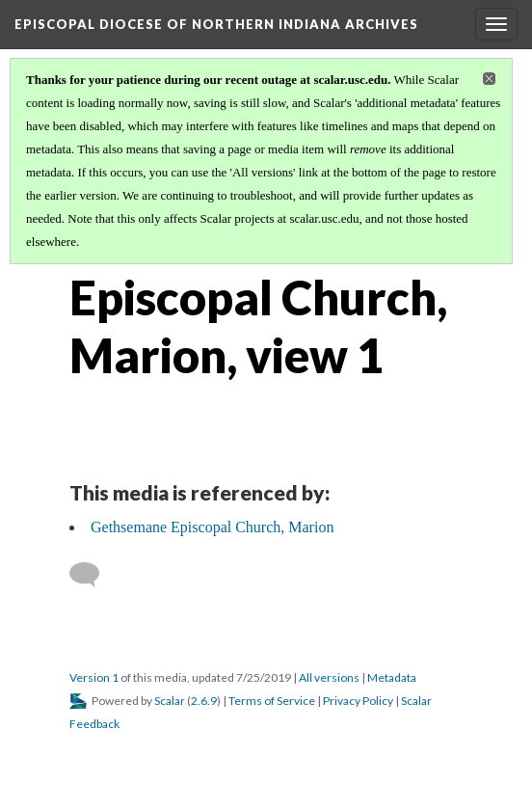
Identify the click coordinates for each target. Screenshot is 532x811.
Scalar (170, 701)
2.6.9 (204, 701)
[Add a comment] (93, 575)
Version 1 (94, 677)
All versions (329, 677)
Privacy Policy (358, 701)
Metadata (392, 677)
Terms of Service (272, 701)
